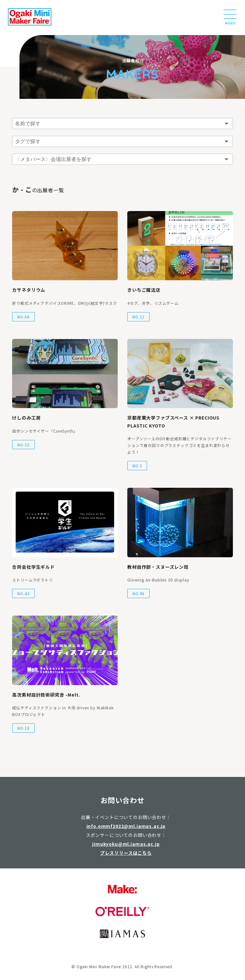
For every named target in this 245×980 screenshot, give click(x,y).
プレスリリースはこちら (126, 853)
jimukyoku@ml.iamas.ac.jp (126, 844)
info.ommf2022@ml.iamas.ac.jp (126, 826)
